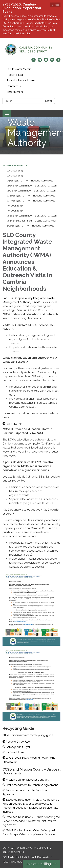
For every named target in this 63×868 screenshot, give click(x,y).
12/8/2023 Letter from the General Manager (31, 186)
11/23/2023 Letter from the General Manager (32, 191)
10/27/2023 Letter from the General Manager (32, 211)
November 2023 (15, 201)
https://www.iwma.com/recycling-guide (28, 731)
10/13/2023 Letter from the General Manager (32, 216)
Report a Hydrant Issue (21, 76)
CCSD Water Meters (19, 65)
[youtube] (46, 56)
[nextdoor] (40, 56)
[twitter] (34, 56)
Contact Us (14, 82)
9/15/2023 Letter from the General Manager (31, 221)
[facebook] (58, 56)
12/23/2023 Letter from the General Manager (32, 181)
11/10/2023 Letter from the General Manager (32, 196)
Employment (15, 87)
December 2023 (15, 166)
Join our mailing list (41, 864)
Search (49, 96)
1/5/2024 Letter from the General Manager (30, 176)
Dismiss (55, 5)
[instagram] (52, 56)
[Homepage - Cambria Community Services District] (32, 45)
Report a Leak (15, 70)
